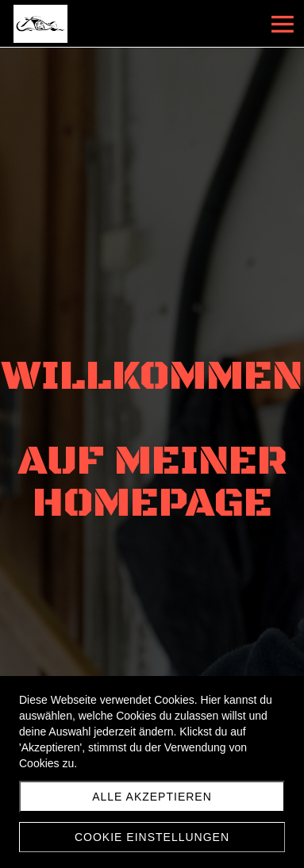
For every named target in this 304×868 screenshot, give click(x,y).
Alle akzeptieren (152, 797)
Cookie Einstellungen (152, 837)
